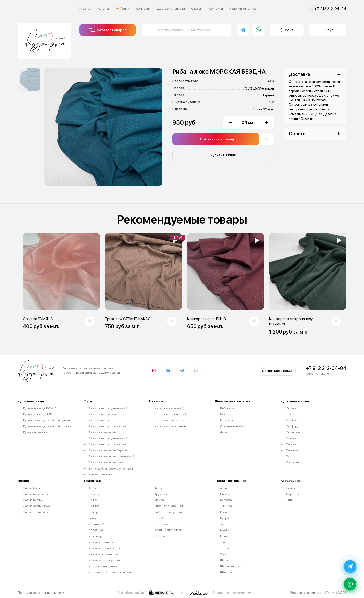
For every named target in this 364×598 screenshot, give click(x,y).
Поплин (226, 536)
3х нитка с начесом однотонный (111, 456)
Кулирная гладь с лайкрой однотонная (49, 420)
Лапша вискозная (35, 494)
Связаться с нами (277, 371)
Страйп (160, 518)
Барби (225, 494)
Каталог (104, 8)
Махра (159, 500)
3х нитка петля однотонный (108, 438)
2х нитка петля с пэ (102, 420)
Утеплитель (294, 462)
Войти (287, 30)
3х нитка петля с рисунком (107, 444)
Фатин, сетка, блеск (168, 530)
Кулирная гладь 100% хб (40, 408)
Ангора (94, 488)
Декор (290, 488)
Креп (224, 512)
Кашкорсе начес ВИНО (207, 319)
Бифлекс (95, 494)
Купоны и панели (35, 432)
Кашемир (95, 536)
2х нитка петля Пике (103, 414)
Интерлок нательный (169, 408)
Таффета (292, 450)
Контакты (216, 8)
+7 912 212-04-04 (328, 9)
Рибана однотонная (169, 506)
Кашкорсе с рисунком (104, 560)
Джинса (226, 506)
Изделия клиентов (243, 8)
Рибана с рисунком (168, 512)
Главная (85, 8)
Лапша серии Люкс (36, 506)
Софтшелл (293, 432)
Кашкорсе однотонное (105, 548)
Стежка (291, 438)
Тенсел (225, 542)
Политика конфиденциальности (41, 593)
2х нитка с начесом (102, 432)
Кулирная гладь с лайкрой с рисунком (49, 426)
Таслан (291, 444)
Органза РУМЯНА (38, 319)
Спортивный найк (233, 426)
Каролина (96, 530)
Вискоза (226, 500)
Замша (94, 518)
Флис (224, 432)
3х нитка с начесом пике (106, 462)
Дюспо (291, 408)
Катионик (227, 420)
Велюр (93, 512)
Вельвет (94, 506)
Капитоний (96, 524)
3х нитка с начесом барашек (109, 450)
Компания (143, 8)
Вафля (93, 500)
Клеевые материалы (103, 566)
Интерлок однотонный (170, 414)
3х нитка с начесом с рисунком (111, 469)
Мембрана (293, 420)
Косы (158, 488)
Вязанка (226, 414)
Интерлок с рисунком (170, 420)
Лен (223, 524)
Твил (289, 456)
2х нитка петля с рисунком (107, 426)
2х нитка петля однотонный (108, 408)
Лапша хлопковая (36, 512)
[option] (29, 79)
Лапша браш (32, 488)
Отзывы (197, 8)
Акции (123, 9)
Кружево (161, 494)
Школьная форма (232, 566)
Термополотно (165, 524)
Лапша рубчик (33, 500)
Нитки (290, 500)
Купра (224, 518)
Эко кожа (161, 536)
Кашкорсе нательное (103, 542)
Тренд (224, 548)
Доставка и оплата (171, 8)
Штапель (226, 572)
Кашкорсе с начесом (104, 554)
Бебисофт (227, 408)
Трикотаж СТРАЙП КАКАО (128, 319)
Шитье (224, 560)
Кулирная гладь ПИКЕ (38, 414)
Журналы (293, 494)
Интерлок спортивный (170, 426)
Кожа (290, 414)
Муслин (226, 530)
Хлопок (225, 554)
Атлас (224, 488)
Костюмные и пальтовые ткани (110, 572)
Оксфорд (292, 426)
